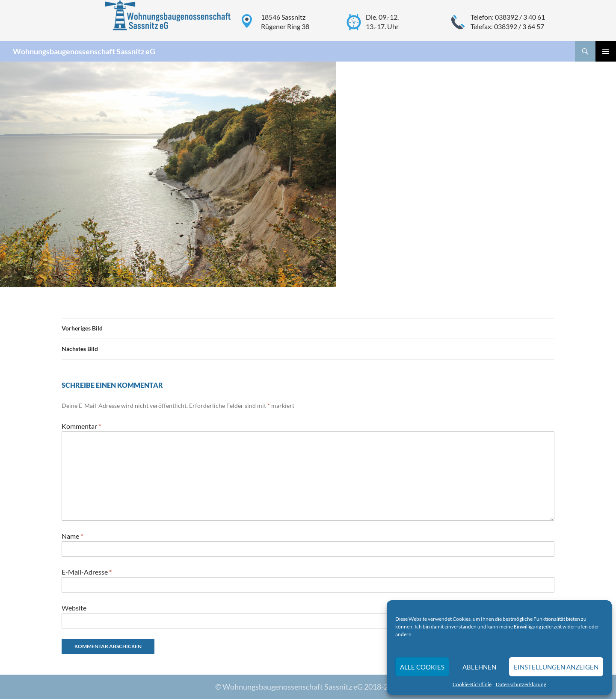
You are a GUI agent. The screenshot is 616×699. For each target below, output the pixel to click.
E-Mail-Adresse (87, 572)
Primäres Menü (606, 51)
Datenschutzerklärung (521, 684)
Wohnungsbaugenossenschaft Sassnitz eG (84, 51)
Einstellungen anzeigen (556, 667)
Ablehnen (479, 667)
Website (74, 608)
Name (72, 536)
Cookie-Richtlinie (472, 684)
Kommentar (81, 426)
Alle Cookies (422, 667)
